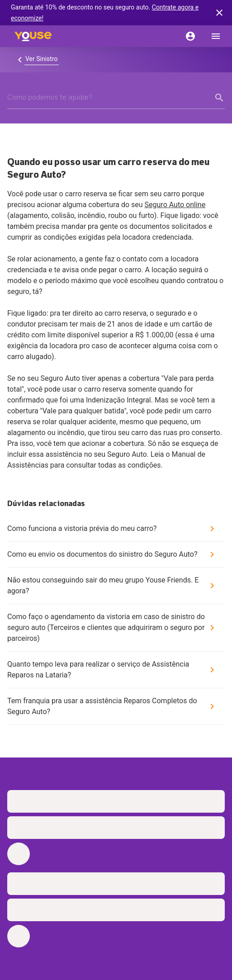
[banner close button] (219, 13)
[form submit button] (219, 98)
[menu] (216, 36)
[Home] (33, 36)
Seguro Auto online (175, 205)
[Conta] (190, 36)
